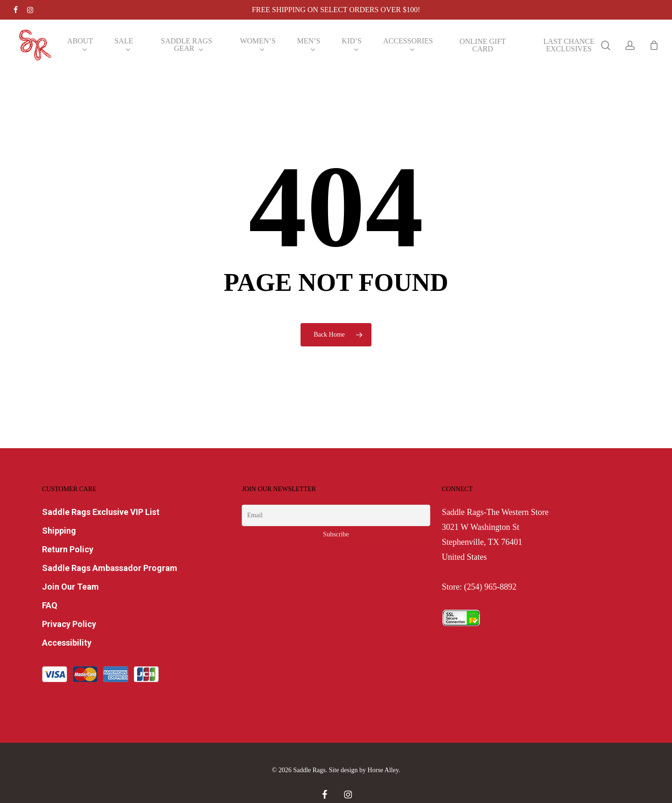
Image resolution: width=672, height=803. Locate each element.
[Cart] (654, 45)
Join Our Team (70, 587)
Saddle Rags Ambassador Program (110, 568)
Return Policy (68, 549)
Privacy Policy (69, 624)
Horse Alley (383, 770)
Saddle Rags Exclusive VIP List (101, 512)
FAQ (50, 605)
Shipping (59, 531)
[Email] (336, 515)
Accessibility (67, 643)
